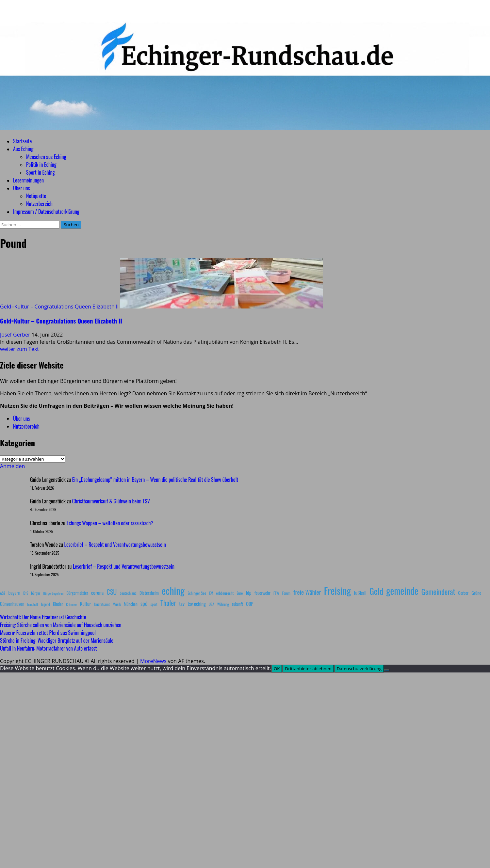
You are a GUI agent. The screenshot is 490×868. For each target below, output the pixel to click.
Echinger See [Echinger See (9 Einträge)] (197, 593)
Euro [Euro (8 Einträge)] (240, 593)
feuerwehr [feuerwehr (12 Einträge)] (262, 593)
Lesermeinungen (28, 180)
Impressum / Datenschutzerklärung (46, 212)
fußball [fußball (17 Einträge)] (360, 592)
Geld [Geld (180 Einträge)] (376, 591)
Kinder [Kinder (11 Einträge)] (58, 604)
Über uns (21, 188)
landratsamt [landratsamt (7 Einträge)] (102, 604)
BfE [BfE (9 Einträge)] (26, 593)
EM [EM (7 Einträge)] (211, 593)
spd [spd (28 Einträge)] (144, 603)
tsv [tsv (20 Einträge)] (182, 604)
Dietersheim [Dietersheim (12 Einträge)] (149, 593)
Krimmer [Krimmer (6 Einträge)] (72, 604)
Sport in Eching (40, 172)
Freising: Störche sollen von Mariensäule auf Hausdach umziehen (61, 625)
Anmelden (12, 466)
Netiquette (36, 196)
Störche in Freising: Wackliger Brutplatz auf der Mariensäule (57, 640)
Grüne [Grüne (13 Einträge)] (476, 593)
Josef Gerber (16, 335)
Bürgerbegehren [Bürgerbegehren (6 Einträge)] (53, 593)
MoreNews (153, 661)
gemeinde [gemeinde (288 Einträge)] (402, 591)
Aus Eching (23, 149)
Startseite (22, 141)
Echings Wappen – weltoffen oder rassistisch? (110, 523)
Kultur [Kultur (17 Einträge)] (86, 604)
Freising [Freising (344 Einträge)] (337, 590)
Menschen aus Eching (46, 157)
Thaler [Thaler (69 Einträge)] (168, 603)
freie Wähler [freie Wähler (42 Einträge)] (307, 592)
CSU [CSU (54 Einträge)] (112, 592)
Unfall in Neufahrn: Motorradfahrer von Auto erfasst (49, 648)
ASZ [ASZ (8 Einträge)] (3, 593)
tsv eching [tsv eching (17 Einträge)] (197, 604)
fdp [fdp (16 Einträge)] (248, 592)
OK (277, 669)
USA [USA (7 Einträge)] (212, 604)
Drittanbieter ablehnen (308, 669)
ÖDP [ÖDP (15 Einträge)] (250, 604)
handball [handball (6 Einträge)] (33, 604)
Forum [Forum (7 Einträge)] (286, 593)
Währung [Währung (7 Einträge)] (223, 604)
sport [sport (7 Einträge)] (154, 604)
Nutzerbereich (39, 204)
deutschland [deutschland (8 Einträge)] (128, 593)
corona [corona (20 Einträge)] (97, 592)
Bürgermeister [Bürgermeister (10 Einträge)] (77, 593)
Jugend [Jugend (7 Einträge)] (45, 604)
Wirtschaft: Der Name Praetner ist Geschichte (43, 617)
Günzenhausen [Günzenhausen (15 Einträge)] (12, 604)
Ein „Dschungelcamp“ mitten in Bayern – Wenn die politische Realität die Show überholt (155, 480)
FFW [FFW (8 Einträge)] (276, 593)
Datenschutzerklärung (359, 669)
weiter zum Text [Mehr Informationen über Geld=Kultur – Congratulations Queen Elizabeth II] (19, 349)
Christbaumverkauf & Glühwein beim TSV (111, 501)
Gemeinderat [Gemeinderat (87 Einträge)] (438, 591)
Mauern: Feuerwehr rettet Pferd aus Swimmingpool (48, 633)
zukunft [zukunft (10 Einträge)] (237, 604)
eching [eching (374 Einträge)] (173, 590)
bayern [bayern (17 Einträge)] (14, 592)
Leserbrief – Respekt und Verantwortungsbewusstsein (115, 544)
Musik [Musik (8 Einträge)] (117, 604)
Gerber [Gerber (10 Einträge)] (463, 593)
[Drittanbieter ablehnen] (387, 670)
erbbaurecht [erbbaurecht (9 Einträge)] (225, 593)
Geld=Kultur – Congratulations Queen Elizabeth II (59, 307)
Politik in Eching (41, 165)
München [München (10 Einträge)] (131, 604)
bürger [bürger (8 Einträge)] (36, 593)
